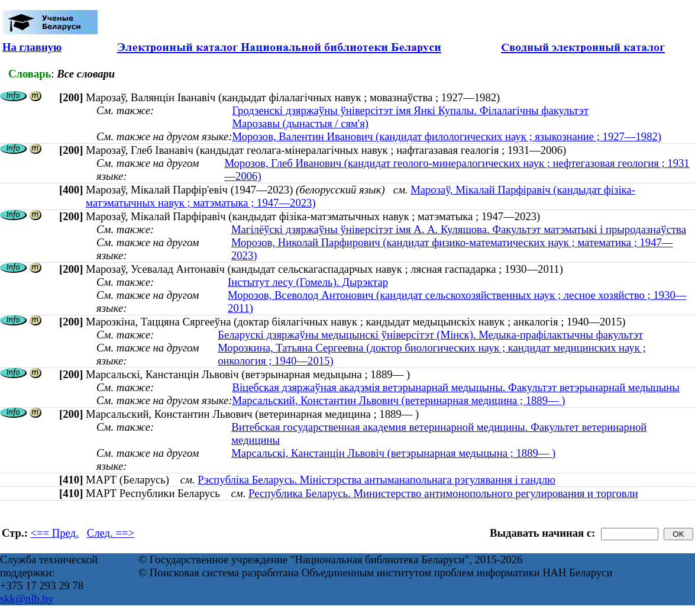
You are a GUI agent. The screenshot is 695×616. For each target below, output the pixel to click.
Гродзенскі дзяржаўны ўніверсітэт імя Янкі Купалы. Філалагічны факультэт (410, 110)
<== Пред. (55, 533)
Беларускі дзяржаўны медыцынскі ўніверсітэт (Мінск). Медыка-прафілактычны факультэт (430, 335)
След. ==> (111, 533)
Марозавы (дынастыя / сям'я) (300, 123)
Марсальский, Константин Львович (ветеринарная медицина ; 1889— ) (398, 400)
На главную (32, 47)
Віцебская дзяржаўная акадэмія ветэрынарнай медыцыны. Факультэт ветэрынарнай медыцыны (455, 387)
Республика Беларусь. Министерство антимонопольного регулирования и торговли (443, 493)
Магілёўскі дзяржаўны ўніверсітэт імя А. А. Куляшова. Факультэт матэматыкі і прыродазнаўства (459, 229)
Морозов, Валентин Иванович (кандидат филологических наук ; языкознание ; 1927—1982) (447, 136)
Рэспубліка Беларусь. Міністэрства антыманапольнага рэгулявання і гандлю (376, 480)
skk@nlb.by (27, 599)
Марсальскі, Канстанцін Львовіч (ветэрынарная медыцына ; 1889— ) (393, 453)
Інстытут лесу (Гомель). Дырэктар (308, 282)
